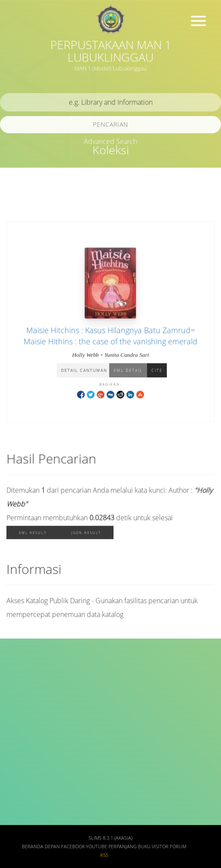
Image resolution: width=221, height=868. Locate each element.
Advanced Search (110, 141)
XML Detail (128, 371)
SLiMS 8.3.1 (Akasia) (110, 838)
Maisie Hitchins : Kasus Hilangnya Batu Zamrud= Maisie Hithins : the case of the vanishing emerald (110, 336)
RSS (104, 855)
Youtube (97, 847)
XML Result (33, 534)
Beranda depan (41, 847)
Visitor (160, 847)
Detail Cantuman (84, 371)
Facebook (73, 847)
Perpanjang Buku (129, 847)
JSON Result (86, 534)
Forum (178, 847)
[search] (110, 104)
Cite (157, 371)
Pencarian (110, 126)
